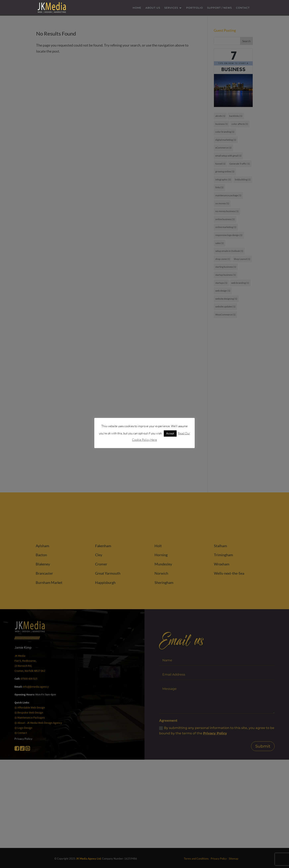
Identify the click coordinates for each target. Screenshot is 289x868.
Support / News (219, 8)
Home (137, 8)
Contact (243, 8)
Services (171, 8)
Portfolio (195, 8)
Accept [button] (170, 433)
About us (153, 8)
